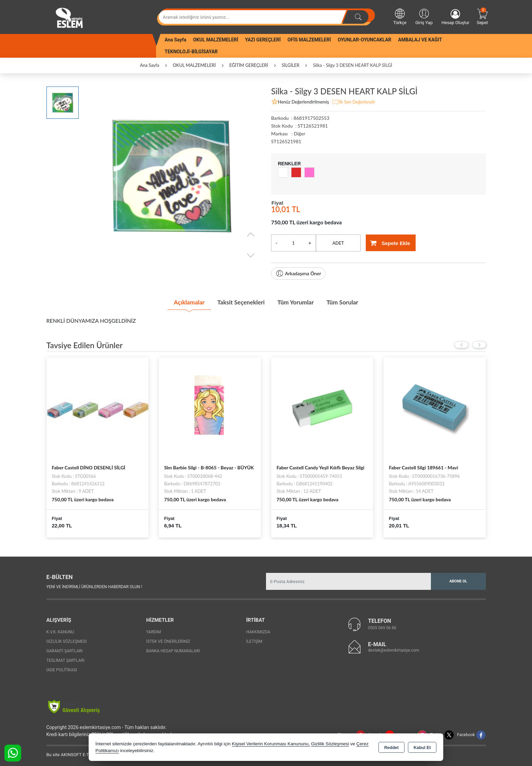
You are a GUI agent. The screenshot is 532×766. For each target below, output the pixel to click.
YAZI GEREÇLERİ (263, 40)
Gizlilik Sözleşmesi (67, 641)
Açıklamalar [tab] (186, 302)
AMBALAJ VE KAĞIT (420, 40)
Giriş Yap (424, 16)
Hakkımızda (258, 632)
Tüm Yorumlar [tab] (297, 302)
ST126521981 (286, 141)
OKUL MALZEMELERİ (216, 40)
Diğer (300, 134)
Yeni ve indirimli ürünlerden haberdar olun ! (94, 586)
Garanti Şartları (65, 651)
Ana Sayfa (175, 40)
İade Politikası (62, 670)
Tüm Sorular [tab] (345, 302)
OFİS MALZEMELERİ (309, 40)
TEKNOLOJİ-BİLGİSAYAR (191, 52)
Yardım (154, 632)
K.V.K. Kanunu (60, 632)
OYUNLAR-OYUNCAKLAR (364, 40)
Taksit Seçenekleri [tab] (240, 302)
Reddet (392, 748)
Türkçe (400, 16)
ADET (338, 243)
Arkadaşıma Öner (298, 274)
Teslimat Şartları (66, 660)
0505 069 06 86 (382, 627)
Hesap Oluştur (455, 17)
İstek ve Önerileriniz (168, 641)
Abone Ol (458, 581)
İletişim (254, 641)
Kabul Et (422, 748)
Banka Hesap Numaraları (173, 651)
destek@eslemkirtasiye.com (394, 650)
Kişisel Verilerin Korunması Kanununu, (271, 744)
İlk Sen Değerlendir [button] (354, 102)
